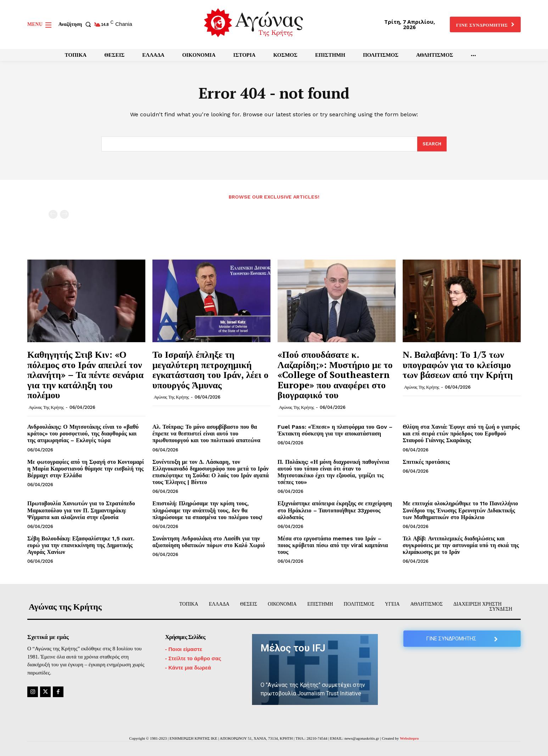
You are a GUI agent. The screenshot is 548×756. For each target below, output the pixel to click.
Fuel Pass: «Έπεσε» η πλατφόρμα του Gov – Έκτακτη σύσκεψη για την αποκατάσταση (335, 430)
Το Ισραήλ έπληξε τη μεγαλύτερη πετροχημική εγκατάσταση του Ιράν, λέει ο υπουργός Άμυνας (210, 369)
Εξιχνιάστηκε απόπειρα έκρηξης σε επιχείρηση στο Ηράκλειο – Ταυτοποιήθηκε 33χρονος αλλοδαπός (335, 510)
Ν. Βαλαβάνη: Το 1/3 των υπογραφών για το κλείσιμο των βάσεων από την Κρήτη (458, 364)
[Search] (432, 144)
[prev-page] (53, 214)
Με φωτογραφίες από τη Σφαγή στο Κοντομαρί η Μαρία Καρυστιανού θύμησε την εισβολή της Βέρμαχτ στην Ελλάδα (86, 469)
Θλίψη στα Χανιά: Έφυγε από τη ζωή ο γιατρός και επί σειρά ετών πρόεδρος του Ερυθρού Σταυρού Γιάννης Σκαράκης (461, 433)
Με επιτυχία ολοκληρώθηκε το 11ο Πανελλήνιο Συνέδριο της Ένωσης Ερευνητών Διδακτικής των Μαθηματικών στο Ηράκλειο (460, 510)
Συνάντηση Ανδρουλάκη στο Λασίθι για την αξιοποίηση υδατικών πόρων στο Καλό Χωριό (209, 542)
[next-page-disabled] (64, 214)
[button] (76, 24)
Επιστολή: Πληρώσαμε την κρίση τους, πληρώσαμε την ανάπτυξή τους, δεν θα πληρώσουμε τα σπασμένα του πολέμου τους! (207, 510)
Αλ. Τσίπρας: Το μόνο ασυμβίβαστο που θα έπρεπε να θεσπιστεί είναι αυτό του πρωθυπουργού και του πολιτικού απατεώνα (206, 433)
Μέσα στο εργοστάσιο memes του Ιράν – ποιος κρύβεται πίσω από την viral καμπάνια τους (333, 545)
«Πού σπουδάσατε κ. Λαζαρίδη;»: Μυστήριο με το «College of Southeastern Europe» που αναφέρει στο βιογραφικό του (335, 374)
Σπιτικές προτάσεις (426, 462)
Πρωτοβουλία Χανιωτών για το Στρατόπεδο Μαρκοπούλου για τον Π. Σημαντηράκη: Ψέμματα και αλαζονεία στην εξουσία (81, 510)
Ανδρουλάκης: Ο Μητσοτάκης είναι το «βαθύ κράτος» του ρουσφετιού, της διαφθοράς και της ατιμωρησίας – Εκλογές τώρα (83, 433)
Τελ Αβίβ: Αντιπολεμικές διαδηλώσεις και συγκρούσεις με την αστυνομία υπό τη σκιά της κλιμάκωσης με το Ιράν (461, 545)
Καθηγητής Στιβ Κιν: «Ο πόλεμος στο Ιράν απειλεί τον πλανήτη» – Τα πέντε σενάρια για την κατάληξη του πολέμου (85, 374)
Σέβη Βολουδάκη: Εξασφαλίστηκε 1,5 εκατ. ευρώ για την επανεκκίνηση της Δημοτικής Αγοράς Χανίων (81, 545)
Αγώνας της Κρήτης (46, 407)
